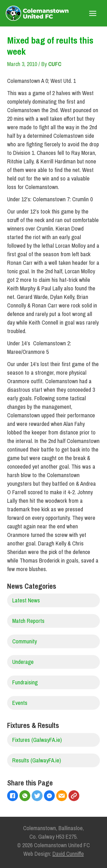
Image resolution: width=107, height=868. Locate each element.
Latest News (26, 600)
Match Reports (28, 621)
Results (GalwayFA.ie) (37, 760)
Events (20, 703)
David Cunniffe (68, 854)
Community (25, 641)
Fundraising (25, 682)
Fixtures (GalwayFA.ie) (37, 740)
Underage (23, 662)
